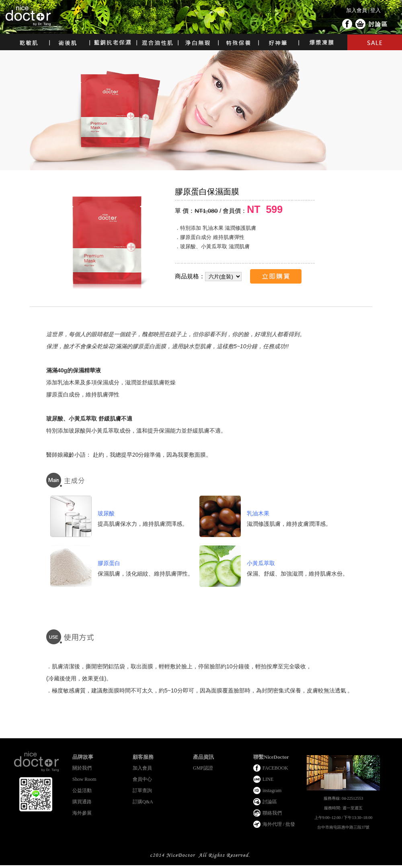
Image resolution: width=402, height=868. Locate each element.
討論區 (378, 24)
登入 (375, 10)
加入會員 (357, 10)
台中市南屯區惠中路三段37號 (343, 827)
